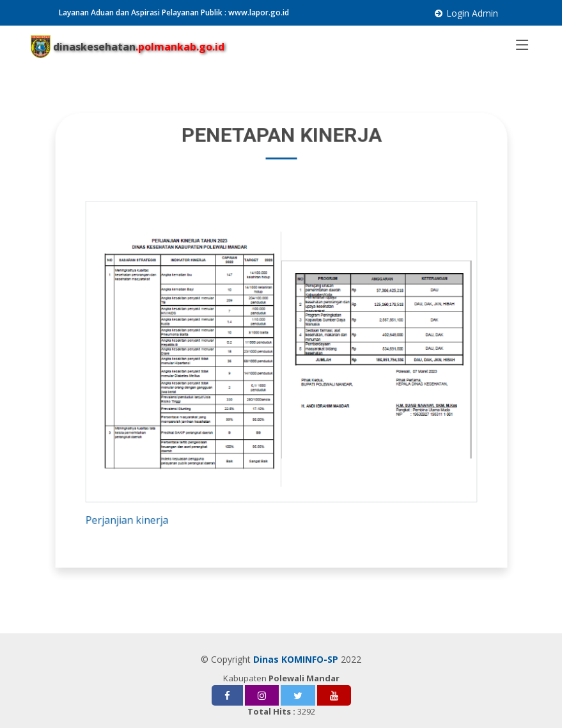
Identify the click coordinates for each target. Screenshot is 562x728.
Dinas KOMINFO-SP (296, 659)
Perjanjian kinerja (133, 513)
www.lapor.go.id (259, 12)
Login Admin (472, 13)
